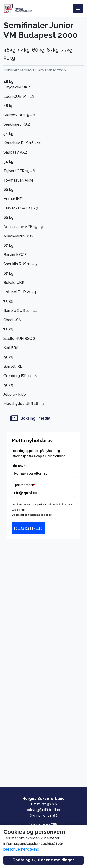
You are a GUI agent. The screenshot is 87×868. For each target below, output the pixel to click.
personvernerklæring (21, 849)
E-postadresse (23, 485)
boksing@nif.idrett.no (43, 810)
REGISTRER (28, 528)
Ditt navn (19, 466)
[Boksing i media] (43, 418)
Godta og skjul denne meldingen (44, 860)
